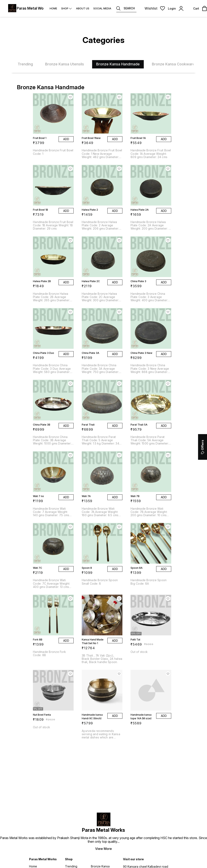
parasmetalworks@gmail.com (149, 742)
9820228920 (137, 749)
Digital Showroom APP (124, 854)
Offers (202, 447)
